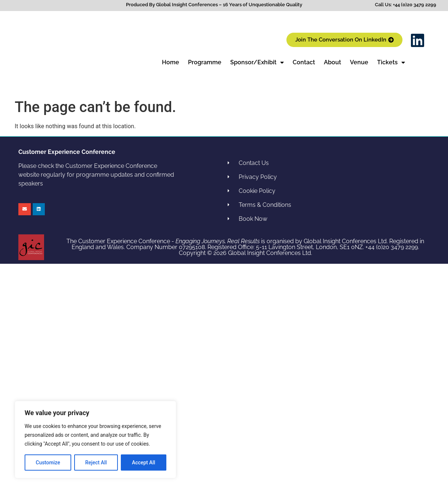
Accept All (144, 463)
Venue (359, 62)
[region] (95, 440)
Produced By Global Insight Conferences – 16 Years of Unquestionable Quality (214, 5)
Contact (304, 62)
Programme (205, 62)
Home (171, 62)
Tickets (391, 62)
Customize (48, 463)
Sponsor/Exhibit (257, 62)
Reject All (96, 463)
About (333, 62)
